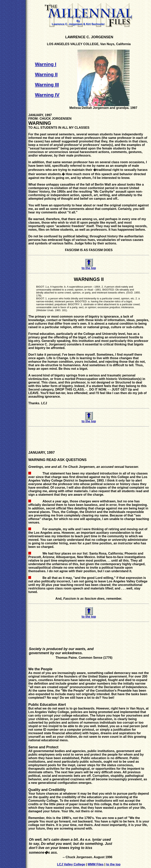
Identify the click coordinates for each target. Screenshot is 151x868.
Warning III (47, 85)
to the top (113, 864)
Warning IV (47, 95)
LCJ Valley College (71, 864)
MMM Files (96, 864)
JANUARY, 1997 (40, 115)
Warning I (46, 64)
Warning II (46, 74)
